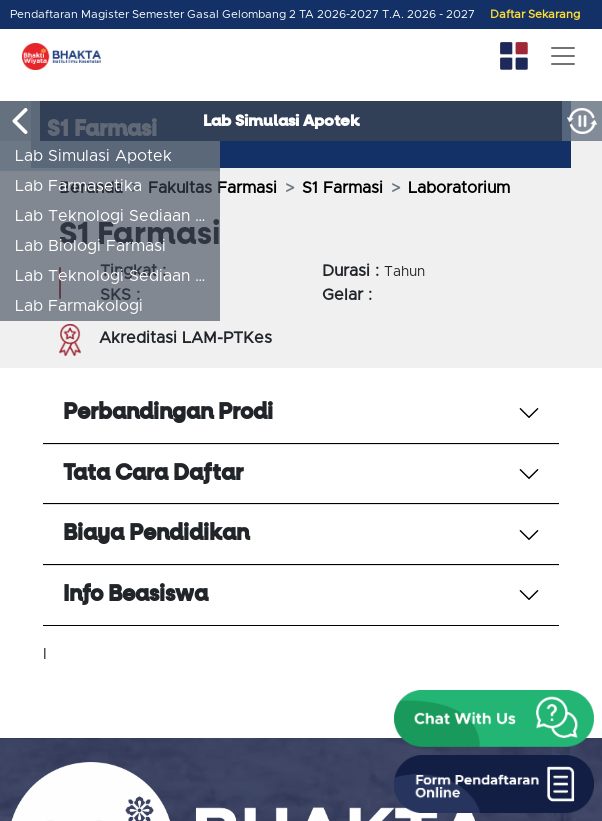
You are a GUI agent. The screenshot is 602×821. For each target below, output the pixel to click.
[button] (494, 719)
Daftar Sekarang (535, 14)
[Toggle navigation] (563, 56)
